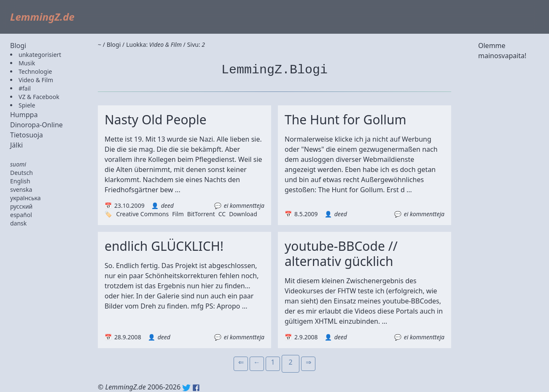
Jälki (16, 145)
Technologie (35, 71)
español (21, 215)
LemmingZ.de (42, 17)
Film (178, 214)
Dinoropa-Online (36, 125)
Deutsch (22, 173)
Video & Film (36, 80)
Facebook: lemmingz (196, 388)
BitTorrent (201, 214)
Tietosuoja (27, 135)
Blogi (18, 46)
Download (243, 214)
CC (222, 214)
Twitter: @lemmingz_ (186, 388)
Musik (27, 63)
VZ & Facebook (39, 97)
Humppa (24, 115)
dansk (18, 223)
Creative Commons (142, 214)
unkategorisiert (40, 55)
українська (26, 198)
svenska (21, 189)
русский (21, 206)
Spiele (27, 105)
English (20, 181)
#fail (25, 88)
